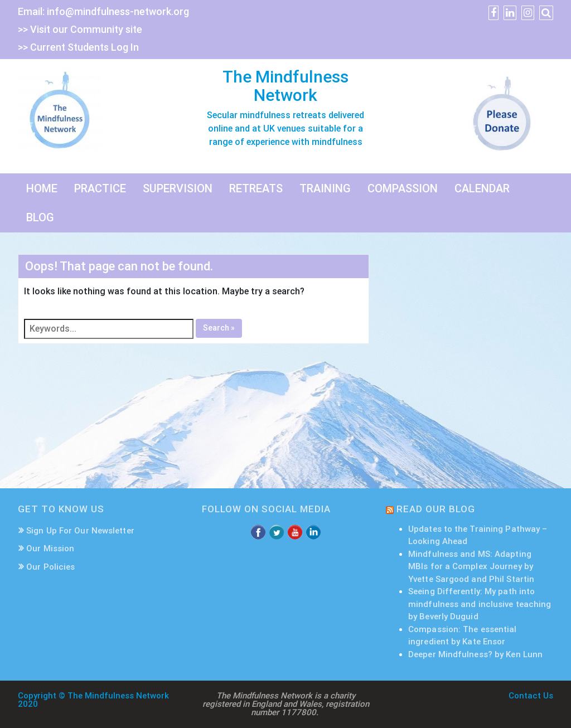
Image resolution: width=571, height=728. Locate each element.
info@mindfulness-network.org (118, 11)
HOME (42, 188)
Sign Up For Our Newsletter (80, 531)
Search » (219, 328)
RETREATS (256, 188)
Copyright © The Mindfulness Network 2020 (93, 700)
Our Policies (50, 567)
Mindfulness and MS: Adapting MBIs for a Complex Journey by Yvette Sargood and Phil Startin (471, 567)
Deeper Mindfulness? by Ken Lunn (475, 654)
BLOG (40, 217)
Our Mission (50, 549)
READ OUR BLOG (436, 509)
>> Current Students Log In (78, 47)
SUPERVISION (178, 188)
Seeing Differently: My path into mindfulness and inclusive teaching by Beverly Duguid (480, 604)
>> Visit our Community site (80, 29)
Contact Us (531, 696)
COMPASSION (403, 188)
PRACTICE (100, 188)
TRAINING (325, 188)
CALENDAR (482, 188)
